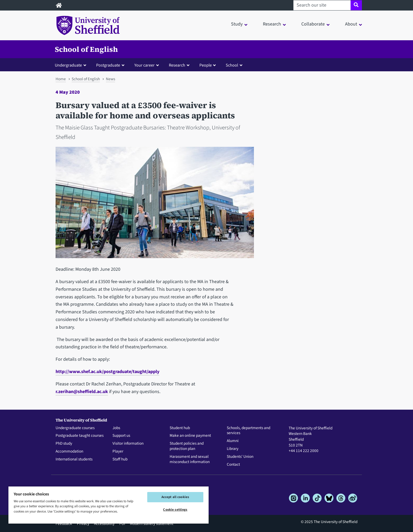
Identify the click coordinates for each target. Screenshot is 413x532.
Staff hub (120, 459)
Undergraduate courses (75, 428)
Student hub (180, 428)
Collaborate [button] (313, 24)
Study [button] (237, 24)
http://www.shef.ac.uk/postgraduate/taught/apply (107, 372)
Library (233, 449)
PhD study (64, 444)
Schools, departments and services (249, 431)
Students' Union (240, 457)
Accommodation (69, 451)
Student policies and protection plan (187, 446)
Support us (121, 436)
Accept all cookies (175, 497)
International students (74, 459)
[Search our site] (322, 5)
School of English (86, 49)
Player (118, 451)
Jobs (116, 428)
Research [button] (272, 24)
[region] (109, 505)
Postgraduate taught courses (80, 436)
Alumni (233, 441)
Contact (233, 465)
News (110, 79)
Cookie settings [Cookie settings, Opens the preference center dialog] (175, 510)
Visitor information (128, 444)
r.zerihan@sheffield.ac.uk (82, 392)
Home (61, 79)
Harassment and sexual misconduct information (190, 459)
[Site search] (356, 5)
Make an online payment (190, 436)
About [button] (351, 24)
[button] (72, 65)
